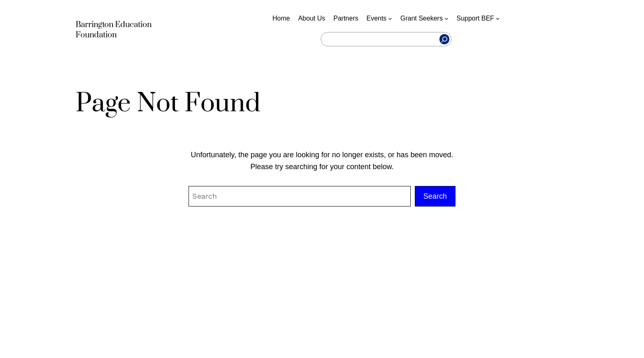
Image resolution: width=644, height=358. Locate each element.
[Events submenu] (390, 18)
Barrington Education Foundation (114, 30)
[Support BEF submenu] (498, 18)
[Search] (444, 39)
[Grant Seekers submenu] (446, 18)
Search (435, 196)
